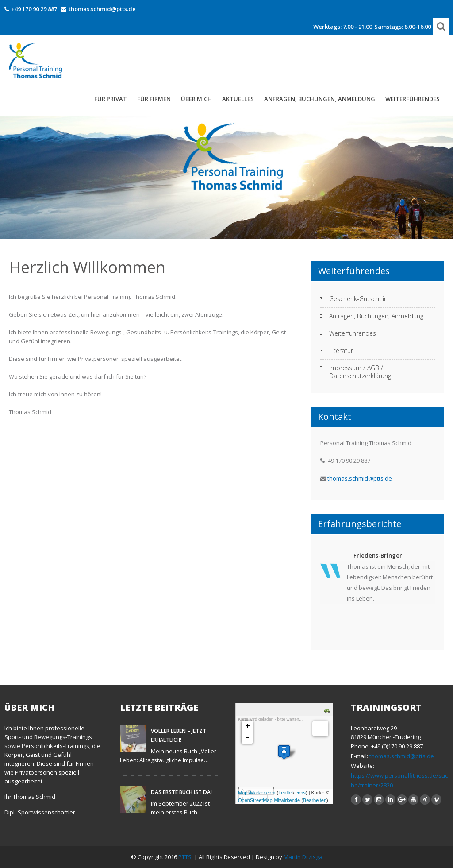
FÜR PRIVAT (111, 99)
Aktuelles (238, 99)
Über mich (196, 99)
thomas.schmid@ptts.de (102, 9)
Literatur (341, 351)
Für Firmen (154, 99)
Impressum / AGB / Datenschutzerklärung (360, 372)
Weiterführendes (413, 99)
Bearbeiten (315, 800)
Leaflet (286, 793)
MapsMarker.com (257, 793)
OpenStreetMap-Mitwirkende (269, 800)
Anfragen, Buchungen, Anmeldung (320, 99)
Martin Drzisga (303, 857)
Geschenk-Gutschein (358, 299)
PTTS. (186, 857)
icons (300, 793)
